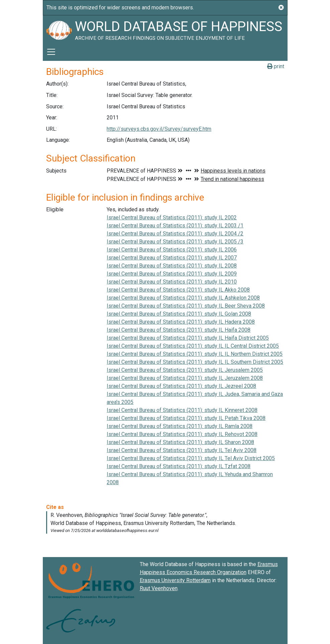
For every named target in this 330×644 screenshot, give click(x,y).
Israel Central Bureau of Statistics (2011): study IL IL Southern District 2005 (195, 362)
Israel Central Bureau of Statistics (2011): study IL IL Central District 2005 (193, 346)
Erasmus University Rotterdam (175, 580)
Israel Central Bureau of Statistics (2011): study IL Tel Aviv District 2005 (191, 458)
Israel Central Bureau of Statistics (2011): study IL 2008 (172, 266)
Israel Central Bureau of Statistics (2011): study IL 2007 (172, 258)
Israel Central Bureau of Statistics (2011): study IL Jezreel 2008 (181, 386)
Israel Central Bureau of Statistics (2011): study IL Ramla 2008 (180, 426)
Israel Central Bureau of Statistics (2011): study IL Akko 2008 (178, 290)
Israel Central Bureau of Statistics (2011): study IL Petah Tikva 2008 (186, 418)
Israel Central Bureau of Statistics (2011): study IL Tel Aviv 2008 (182, 450)
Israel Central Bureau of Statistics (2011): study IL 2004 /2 (175, 234)
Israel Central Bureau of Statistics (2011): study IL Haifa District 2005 (188, 338)
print (276, 66)
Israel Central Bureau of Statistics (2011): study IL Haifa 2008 (179, 330)
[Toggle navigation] (51, 52)
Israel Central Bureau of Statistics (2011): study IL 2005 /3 (175, 242)
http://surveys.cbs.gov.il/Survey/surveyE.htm (159, 129)
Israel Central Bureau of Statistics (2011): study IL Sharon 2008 (180, 442)
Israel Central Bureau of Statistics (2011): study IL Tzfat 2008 (179, 466)
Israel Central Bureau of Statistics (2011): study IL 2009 (172, 274)
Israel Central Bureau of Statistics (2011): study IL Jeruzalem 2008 (185, 378)
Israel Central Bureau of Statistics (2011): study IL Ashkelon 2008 (183, 298)
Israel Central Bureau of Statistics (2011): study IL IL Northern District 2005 (195, 354)
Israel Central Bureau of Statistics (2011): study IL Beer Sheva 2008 (186, 306)
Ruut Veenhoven (159, 588)
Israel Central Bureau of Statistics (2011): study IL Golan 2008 (179, 314)
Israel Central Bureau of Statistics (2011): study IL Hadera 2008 (181, 322)
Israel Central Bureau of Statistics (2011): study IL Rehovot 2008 (182, 434)
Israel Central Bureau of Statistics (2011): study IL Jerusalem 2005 (185, 370)
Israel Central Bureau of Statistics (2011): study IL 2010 (172, 282)
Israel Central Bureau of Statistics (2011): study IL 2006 (172, 250)
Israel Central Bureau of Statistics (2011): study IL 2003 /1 (175, 226)
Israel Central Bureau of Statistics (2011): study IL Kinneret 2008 (182, 410)
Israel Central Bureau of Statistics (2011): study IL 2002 (172, 218)
